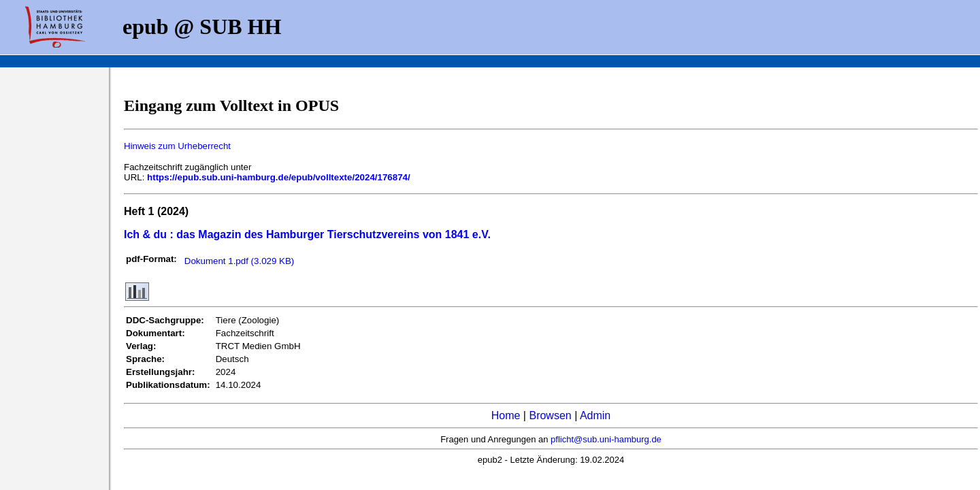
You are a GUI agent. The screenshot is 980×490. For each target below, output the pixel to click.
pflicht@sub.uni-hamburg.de (606, 439)
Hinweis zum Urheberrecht (177, 146)
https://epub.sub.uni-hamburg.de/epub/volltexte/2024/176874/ (279, 177)
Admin (595, 415)
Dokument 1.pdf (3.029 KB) (240, 261)
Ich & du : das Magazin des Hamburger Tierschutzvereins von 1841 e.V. (307, 234)
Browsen (550, 415)
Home (506, 415)
